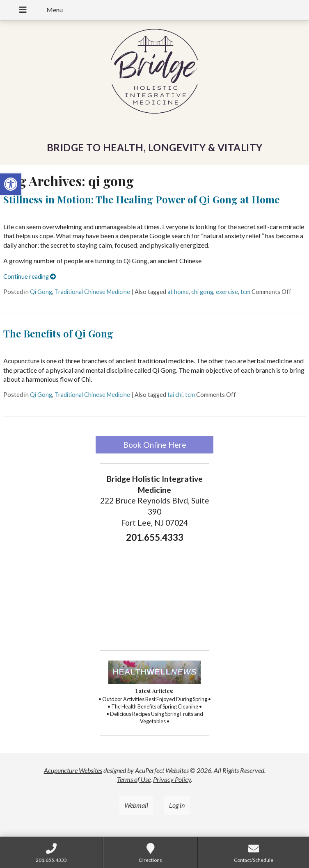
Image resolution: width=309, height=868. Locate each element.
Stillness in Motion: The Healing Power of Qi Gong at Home (141, 199)
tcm (245, 292)
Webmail (136, 805)
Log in (177, 805)
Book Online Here (155, 445)
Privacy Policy (172, 779)
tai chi (175, 395)
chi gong (202, 292)
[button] (11, 184)
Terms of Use (134, 779)
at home (178, 292)
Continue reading (30, 277)
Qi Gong (41, 292)
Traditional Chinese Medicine (92, 292)
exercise (227, 292)
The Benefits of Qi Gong (58, 333)
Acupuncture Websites (73, 770)
